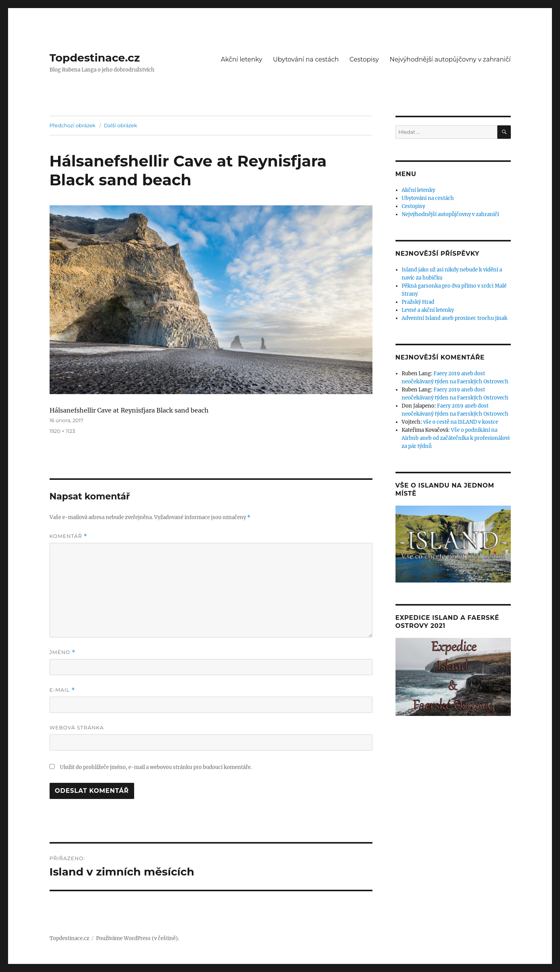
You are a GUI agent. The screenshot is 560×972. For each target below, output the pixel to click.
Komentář (68, 536)
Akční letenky (242, 59)
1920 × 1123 (62, 431)
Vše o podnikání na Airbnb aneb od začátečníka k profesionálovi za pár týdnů (456, 438)
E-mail (62, 690)
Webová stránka (77, 727)
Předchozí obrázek (73, 125)
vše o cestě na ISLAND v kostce (461, 422)
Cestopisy (364, 59)
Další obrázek (120, 125)
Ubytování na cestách (306, 59)
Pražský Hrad (418, 302)
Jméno (63, 652)
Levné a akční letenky (428, 310)
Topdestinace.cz (95, 58)
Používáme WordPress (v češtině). (138, 938)
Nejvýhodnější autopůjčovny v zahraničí (450, 59)
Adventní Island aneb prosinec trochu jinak (454, 318)
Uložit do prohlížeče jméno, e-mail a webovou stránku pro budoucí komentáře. (156, 767)
